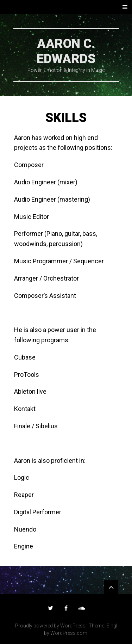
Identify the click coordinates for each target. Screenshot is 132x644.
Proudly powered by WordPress (50, 626)
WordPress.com (69, 633)
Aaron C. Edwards (66, 51)
